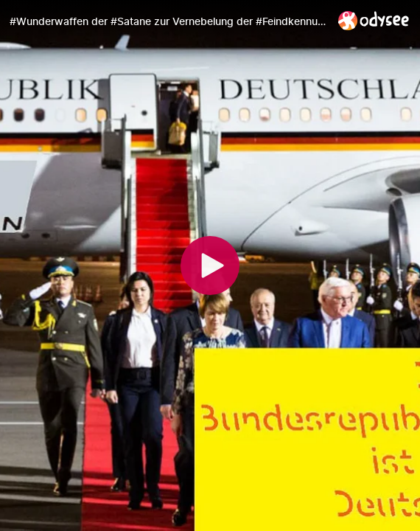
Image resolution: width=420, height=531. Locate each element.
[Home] (374, 20)
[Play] (210, 265)
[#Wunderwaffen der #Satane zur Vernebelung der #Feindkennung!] (168, 21)
